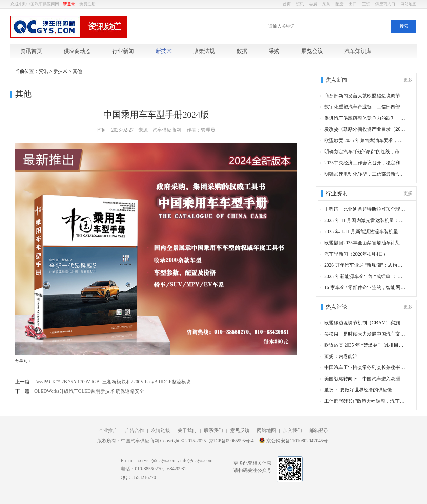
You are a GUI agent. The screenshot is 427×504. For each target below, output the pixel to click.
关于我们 (187, 431)
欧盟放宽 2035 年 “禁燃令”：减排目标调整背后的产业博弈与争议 (365, 345)
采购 (326, 4)
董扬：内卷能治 (341, 356)
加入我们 (292, 431)
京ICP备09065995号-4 (231, 441)
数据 (242, 51)
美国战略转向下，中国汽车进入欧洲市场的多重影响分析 (365, 379)
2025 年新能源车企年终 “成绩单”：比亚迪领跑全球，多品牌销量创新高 (365, 276)
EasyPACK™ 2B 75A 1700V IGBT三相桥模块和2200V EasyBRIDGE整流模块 (113, 382)
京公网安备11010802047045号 (293, 440)
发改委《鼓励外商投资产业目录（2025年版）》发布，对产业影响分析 (365, 129)
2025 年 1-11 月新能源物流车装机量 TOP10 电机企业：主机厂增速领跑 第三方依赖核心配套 (365, 232)
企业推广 (108, 431)
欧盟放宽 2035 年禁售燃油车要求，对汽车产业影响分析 (365, 140)
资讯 (300, 4)
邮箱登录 (319, 431)
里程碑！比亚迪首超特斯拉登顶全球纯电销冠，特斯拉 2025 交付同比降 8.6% (365, 209)
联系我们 (213, 431)
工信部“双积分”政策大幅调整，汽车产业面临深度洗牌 (365, 401)
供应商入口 (385, 4)
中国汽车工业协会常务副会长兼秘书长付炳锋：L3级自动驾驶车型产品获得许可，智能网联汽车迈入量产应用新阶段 (365, 368)
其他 (77, 71)
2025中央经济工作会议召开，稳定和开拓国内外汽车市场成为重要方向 (365, 163)
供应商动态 (77, 51)
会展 (313, 4)
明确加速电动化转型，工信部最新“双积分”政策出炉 (365, 174)
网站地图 (409, 4)
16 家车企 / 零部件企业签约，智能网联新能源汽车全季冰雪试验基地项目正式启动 (365, 288)
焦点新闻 (337, 80)
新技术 (164, 51)
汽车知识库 (358, 51)
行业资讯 (337, 193)
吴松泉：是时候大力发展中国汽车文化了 (365, 334)
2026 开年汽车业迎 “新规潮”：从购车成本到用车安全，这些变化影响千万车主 (365, 265)
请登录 (69, 4)
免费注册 (87, 4)
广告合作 (135, 431)
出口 (353, 4)
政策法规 (204, 51)
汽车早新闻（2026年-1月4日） (356, 254)
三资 (366, 4)
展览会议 (312, 51)
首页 (287, 4)
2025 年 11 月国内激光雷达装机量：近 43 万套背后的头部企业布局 (365, 220)
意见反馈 (240, 431)
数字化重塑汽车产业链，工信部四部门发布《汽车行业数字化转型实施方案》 (365, 107)
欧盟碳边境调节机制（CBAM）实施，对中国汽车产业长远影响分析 (365, 323)
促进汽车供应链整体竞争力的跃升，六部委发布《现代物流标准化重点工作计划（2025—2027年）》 (365, 118)
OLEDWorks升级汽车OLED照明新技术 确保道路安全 (89, 391)
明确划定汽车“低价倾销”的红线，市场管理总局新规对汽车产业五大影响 (365, 152)
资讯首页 (31, 51)
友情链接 (161, 431)
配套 (340, 4)
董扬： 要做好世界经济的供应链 (358, 390)
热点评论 (337, 307)
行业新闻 (123, 51)
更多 (408, 80)
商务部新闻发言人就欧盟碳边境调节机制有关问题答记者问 (365, 96)
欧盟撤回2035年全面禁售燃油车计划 (362, 243)
